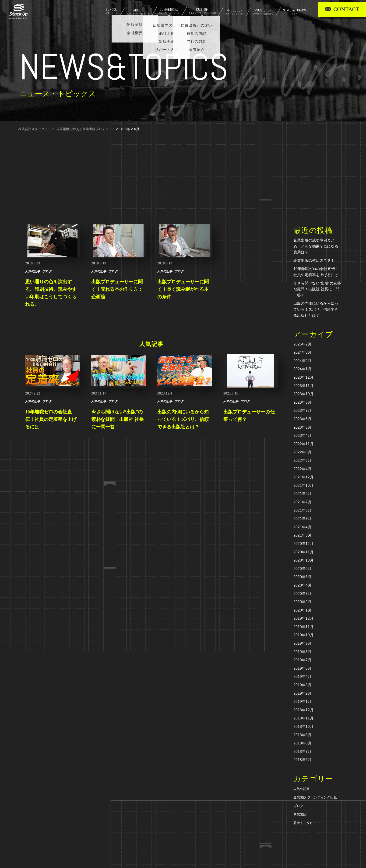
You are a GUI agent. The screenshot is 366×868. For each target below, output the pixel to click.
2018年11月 (303, 718)
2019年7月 (302, 660)
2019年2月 (302, 693)
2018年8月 (302, 743)
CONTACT (346, 10)
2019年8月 (302, 652)
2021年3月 (302, 535)
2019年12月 (303, 618)
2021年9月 (302, 494)
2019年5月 (302, 668)
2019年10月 (303, 635)
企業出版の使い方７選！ (314, 261)
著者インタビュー (306, 823)
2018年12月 (303, 710)
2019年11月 (303, 627)
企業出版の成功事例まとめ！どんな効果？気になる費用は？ (316, 246)
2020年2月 (302, 602)
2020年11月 (303, 552)
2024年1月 (302, 369)
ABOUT (138, 12)
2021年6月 (302, 510)
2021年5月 (302, 519)
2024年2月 (302, 361)
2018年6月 (302, 760)
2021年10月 (303, 486)
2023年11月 (303, 386)
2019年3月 (302, 685)
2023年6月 (302, 419)
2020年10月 (303, 560)
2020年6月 (302, 577)
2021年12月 (303, 477)
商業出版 (300, 814)
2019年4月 (302, 677)
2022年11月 (303, 444)
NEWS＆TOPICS (295, 12)
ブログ (298, 806)
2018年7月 (302, 752)
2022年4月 (302, 469)
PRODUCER (234, 12)
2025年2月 (302, 344)
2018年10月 (303, 727)
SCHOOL (112, 11)
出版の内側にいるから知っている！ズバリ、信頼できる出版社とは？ (316, 309)
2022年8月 (302, 452)
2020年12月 (303, 544)
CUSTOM (202, 11)
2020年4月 (302, 585)
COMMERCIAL (169, 11)
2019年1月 (302, 702)
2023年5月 (302, 427)
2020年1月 (302, 610)
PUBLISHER (263, 12)
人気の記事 (302, 789)
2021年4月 (302, 527)
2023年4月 (302, 436)
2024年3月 (302, 352)
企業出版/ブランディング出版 (315, 797)
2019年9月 (302, 643)
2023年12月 (303, 377)
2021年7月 (302, 502)
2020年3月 (302, 594)
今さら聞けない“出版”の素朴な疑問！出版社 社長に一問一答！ (317, 289)
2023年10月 (303, 394)
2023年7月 (302, 411)
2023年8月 (302, 402)
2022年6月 (302, 461)
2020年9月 (302, 569)
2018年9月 (302, 735)
